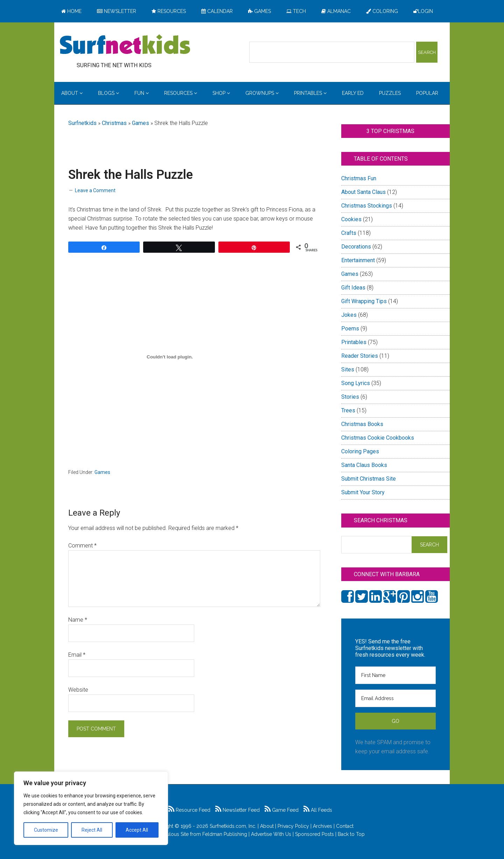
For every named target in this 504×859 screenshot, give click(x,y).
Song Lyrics (356, 383)
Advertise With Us (271, 834)
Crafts (349, 233)
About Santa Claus (363, 192)
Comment (82, 546)
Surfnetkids (82, 123)
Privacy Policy (293, 826)
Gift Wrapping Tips (364, 301)
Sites (348, 369)
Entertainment (358, 260)
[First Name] (395, 675)
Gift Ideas (353, 288)
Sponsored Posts (314, 834)
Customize (46, 830)
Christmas (114, 123)
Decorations (356, 247)
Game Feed (282, 810)
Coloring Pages (360, 451)
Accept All (137, 830)
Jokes (349, 315)
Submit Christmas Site (369, 479)
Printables (354, 342)
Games (141, 123)
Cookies (351, 219)
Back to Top (351, 834)
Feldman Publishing (225, 834)
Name (78, 620)
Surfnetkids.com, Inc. (233, 826)
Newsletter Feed (237, 810)
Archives (323, 826)
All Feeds (318, 810)
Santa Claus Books (364, 465)
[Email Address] (395, 698)
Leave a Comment (95, 190)
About (267, 826)
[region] (91, 808)
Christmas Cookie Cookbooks (378, 438)
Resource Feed (189, 810)
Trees (348, 410)
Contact (345, 826)
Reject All (92, 830)
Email (77, 655)
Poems (350, 329)
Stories (350, 397)
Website (78, 690)
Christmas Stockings (367, 206)
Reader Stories (360, 356)
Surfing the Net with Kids (125, 45)
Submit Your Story (363, 492)
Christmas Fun (359, 178)
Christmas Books (362, 424)
